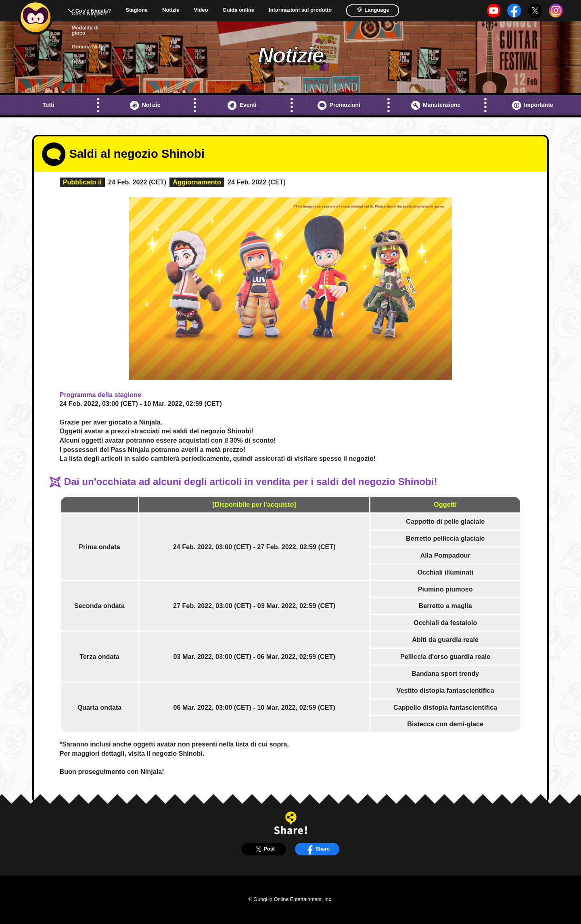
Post (264, 849)
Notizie (171, 10)
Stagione (137, 10)
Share (317, 849)
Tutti (48, 105)
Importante (533, 105)
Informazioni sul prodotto (300, 10)
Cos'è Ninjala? (93, 11)
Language (373, 10)
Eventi (242, 105)
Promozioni (339, 105)
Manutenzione (436, 105)
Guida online (238, 10)
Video (201, 10)
